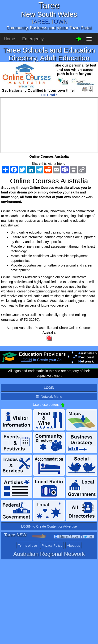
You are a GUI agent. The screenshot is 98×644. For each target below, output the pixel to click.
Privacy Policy (52, 546)
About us (73, 546)
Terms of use (27, 546)
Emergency (33, 39)
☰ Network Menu (49, 397)
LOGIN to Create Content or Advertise (49, 526)
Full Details (49, 95)
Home (9, 39)
